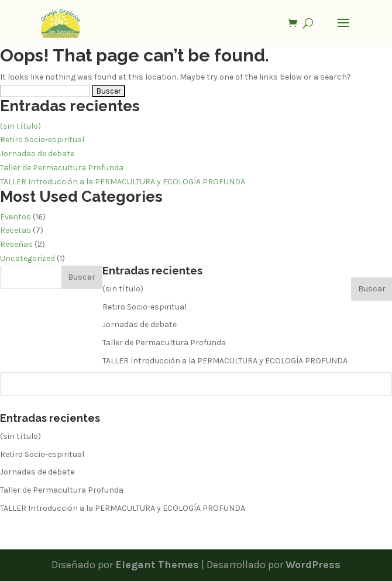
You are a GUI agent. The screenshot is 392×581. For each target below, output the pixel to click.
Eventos (16, 217)
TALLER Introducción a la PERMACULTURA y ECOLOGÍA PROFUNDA (123, 182)
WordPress (313, 565)
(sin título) (20, 126)
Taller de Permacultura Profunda (62, 168)
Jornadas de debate (37, 154)
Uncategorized (27, 258)
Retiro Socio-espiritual (42, 140)
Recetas (16, 230)
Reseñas (16, 244)
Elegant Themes (157, 565)
